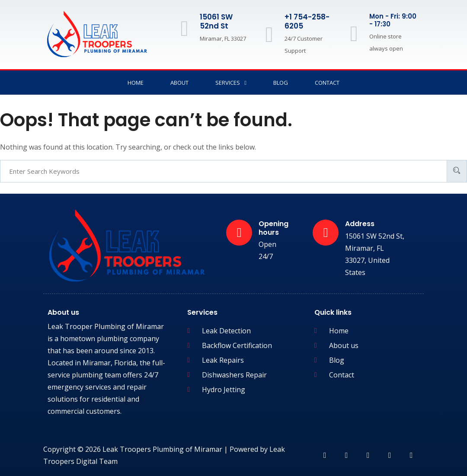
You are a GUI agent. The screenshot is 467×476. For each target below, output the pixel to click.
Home (136, 83)
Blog (281, 83)
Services (231, 83)
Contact (327, 83)
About (179, 83)
